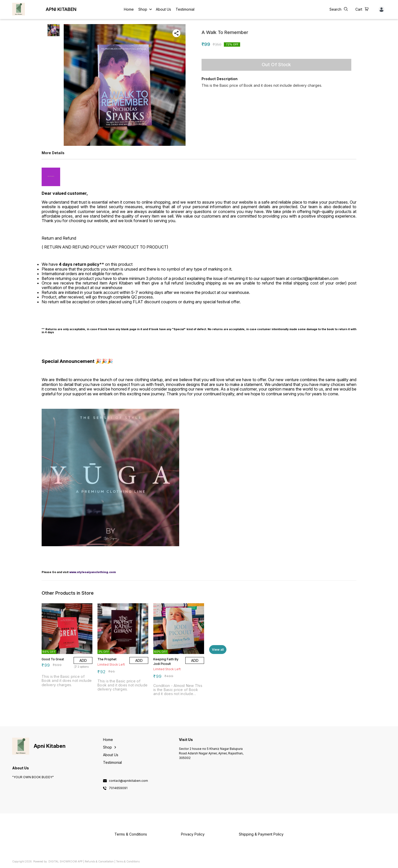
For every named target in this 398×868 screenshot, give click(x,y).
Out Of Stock (276, 65)
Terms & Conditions (128, 861)
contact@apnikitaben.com (128, 781)
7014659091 (118, 788)
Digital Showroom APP (65, 861)
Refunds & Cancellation (99, 861)
